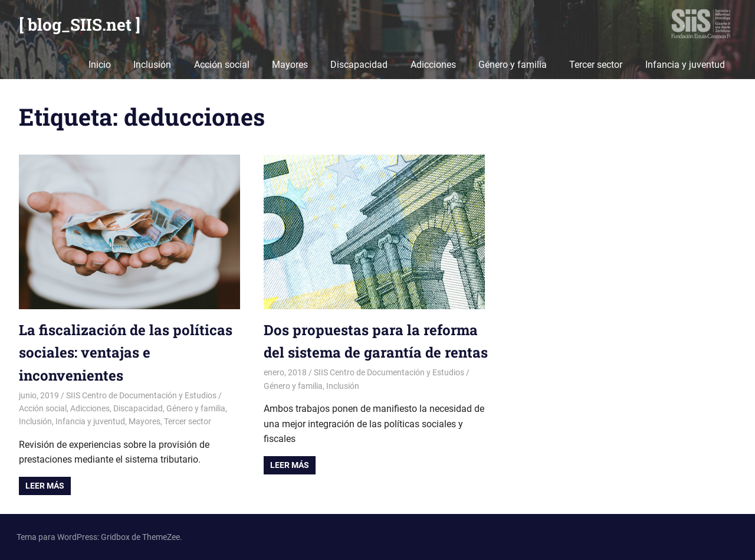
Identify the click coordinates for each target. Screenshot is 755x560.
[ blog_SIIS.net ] (80, 24)
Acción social (222, 65)
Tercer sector (596, 65)
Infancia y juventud (685, 65)
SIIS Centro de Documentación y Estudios (141, 395)
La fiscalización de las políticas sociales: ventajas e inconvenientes (126, 353)
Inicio (100, 65)
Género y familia (513, 65)
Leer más (45, 486)
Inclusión (152, 65)
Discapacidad (359, 65)
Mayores (290, 65)
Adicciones (433, 65)
